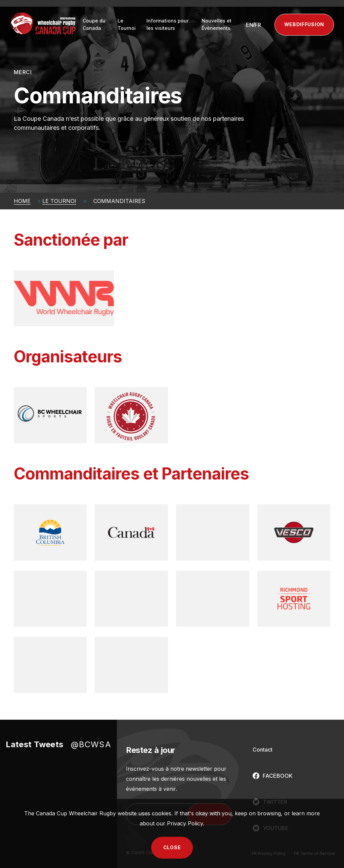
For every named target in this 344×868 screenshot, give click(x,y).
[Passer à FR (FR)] (258, 24)
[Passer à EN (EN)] (250, 24)
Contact (263, 750)
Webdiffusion (304, 24)
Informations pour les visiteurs (167, 24)
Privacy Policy (185, 823)
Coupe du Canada (94, 24)
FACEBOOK (278, 776)
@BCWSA (91, 744)
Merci (23, 72)
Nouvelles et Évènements (217, 24)
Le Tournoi (127, 24)
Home (22, 201)
